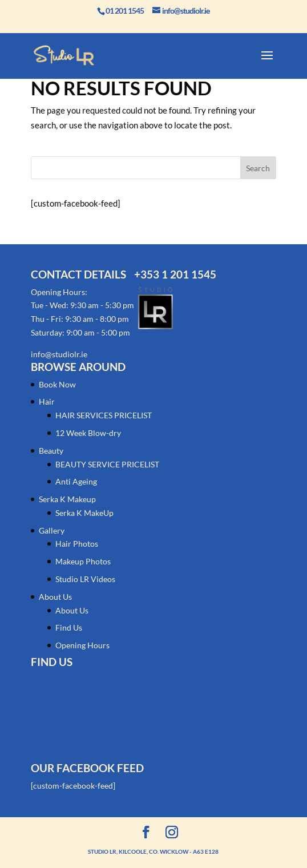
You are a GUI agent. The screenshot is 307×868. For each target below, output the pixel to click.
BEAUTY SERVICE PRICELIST (107, 464)
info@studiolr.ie (59, 354)
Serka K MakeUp (84, 513)
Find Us (69, 627)
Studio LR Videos (85, 579)
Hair (47, 401)
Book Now (57, 384)
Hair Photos (77, 544)
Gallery (52, 530)
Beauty (51, 451)
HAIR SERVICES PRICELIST (104, 415)
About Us (55, 597)
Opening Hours (82, 645)
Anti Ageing (76, 481)
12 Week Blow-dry (88, 433)
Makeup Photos (83, 561)
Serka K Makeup (67, 499)
